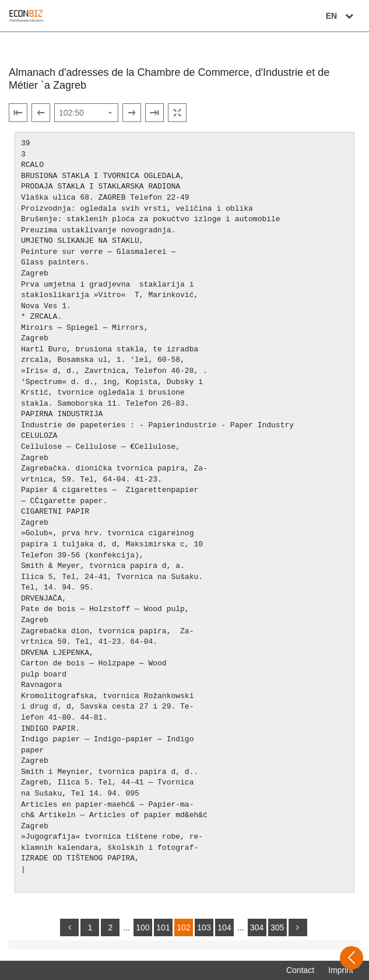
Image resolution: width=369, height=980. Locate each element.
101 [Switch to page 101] (163, 927)
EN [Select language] (341, 16)
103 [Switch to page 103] (204, 927)
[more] (298, 927)
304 (257, 927)
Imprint (341, 970)
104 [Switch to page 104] (224, 927)
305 (277, 927)
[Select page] (86, 113)
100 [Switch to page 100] (143, 927)
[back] (69, 927)
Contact (300, 970)
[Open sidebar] (352, 958)
